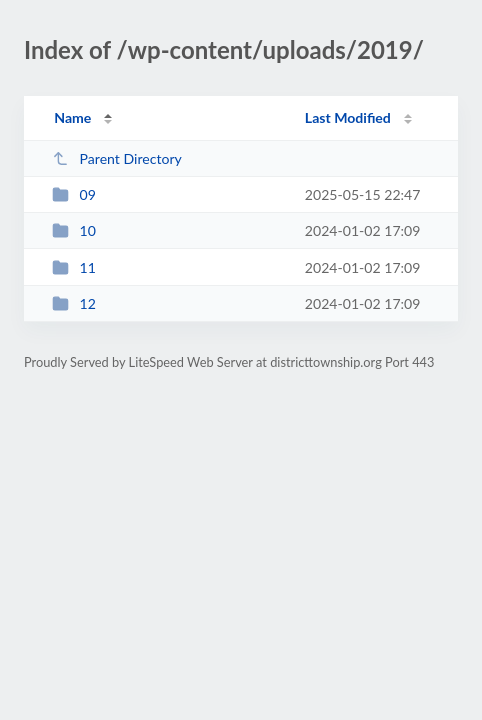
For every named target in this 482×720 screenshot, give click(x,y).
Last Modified (348, 117)
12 (74, 303)
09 (74, 194)
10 (74, 230)
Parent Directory (117, 158)
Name (72, 117)
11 (74, 267)
